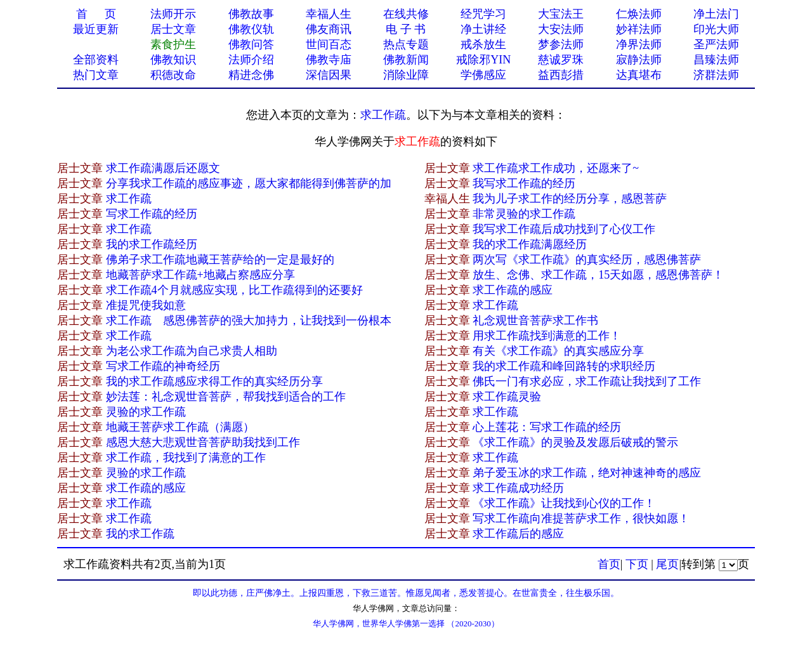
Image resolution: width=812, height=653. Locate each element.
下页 (637, 564)
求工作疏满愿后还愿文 (163, 168)
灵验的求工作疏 (146, 412)
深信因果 (329, 75)
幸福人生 (329, 14)
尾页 (667, 564)
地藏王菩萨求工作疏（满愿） (180, 427)
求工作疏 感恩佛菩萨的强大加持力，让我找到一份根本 (249, 320)
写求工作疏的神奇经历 (163, 366)
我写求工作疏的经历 (524, 183)
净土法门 (716, 14)
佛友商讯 (329, 29)
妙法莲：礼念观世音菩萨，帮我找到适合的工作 (226, 397)
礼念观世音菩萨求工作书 (535, 320)
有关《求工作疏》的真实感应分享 (558, 351)
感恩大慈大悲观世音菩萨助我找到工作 (203, 442)
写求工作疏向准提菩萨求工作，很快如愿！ (581, 518)
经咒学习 (483, 14)
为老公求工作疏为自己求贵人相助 (192, 351)
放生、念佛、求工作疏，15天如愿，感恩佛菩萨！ (598, 275)
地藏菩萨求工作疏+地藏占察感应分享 (200, 275)
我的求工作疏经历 (152, 244)
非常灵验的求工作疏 (524, 214)
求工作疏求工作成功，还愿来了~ (556, 168)
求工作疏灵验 (507, 397)
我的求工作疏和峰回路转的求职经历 (564, 366)
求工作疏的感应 (513, 290)
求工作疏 (383, 115)
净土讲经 (483, 29)
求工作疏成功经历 (518, 488)
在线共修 (406, 14)
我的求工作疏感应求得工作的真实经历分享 (214, 381)
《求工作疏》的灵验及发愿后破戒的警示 (575, 442)
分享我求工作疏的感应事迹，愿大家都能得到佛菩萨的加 (249, 183)
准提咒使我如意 (146, 305)
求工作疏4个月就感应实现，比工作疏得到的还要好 (234, 290)
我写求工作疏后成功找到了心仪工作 (564, 229)
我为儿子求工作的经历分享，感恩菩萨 (570, 199)
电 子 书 (406, 29)
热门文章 (96, 75)
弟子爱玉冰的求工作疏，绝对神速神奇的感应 (587, 473)
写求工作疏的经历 (152, 214)
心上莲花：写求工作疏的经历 (547, 427)
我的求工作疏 (140, 534)
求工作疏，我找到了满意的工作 (186, 458)
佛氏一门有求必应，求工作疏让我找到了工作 (587, 381)
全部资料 (96, 60)
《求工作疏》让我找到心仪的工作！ (564, 503)
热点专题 (406, 44)
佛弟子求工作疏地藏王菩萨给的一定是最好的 (220, 260)
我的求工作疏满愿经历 (530, 244)
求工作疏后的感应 (518, 534)
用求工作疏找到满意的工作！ (547, 336)
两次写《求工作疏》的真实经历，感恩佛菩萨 (587, 260)
